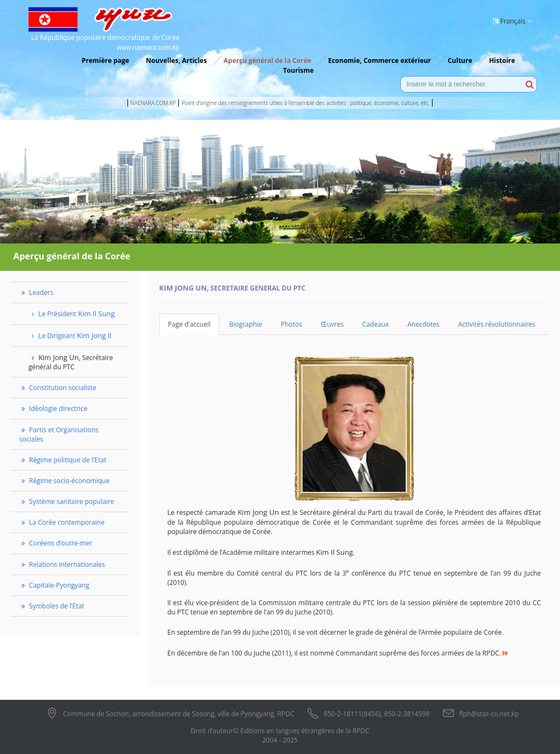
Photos (292, 324)
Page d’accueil (189, 324)
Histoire (502, 60)
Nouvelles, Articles (176, 60)
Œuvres (332, 324)
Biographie (246, 324)
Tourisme (298, 70)
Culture (460, 60)
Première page (105, 60)
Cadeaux (375, 324)
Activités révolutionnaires (497, 324)
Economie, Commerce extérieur (380, 60)
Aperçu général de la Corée (267, 60)
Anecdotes (424, 324)
